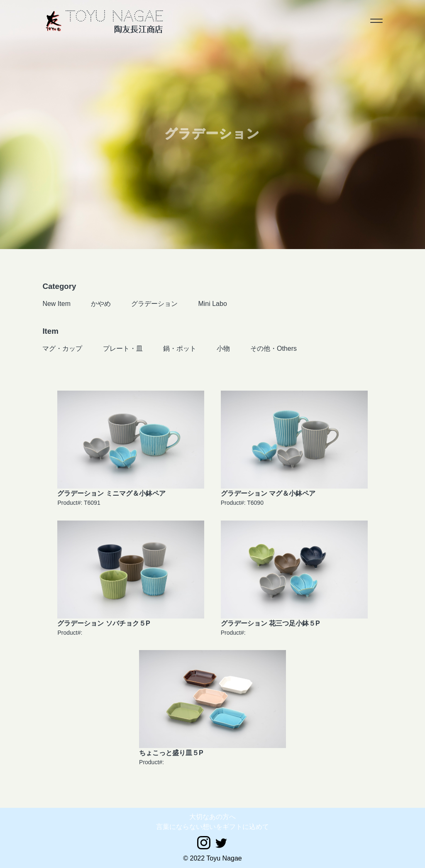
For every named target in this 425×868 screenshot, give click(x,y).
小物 (223, 348)
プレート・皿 (123, 348)
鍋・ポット (180, 348)
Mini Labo (212, 304)
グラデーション (154, 304)
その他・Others (274, 348)
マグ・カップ (62, 348)
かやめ (101, 304)
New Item (56, 304)
